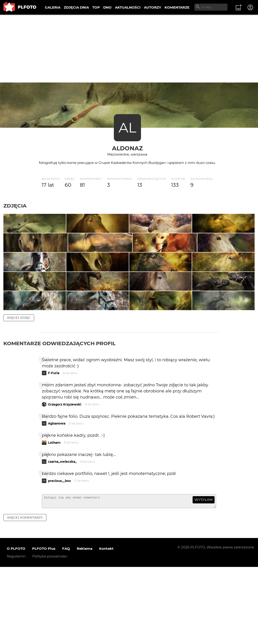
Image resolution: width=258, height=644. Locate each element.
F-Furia (54, 448)
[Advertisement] (129, 49)
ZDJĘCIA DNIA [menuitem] (76, 7)
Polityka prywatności (50, 633)
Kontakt (106, 626)
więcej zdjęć (19, 393)
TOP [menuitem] (96, 7)
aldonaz (127, 148)
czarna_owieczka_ (62, 537)
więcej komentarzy (25, 594)
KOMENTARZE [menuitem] (177, 7)
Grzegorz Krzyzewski (65, 479)
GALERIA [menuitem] (53, 7)
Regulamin (16, 633)
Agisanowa (57, 499)
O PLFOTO (16, 626)
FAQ (66, 626)
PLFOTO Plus (44, 626)
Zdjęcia (15, 206)
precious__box (59, 556)
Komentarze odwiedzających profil (60, 419)
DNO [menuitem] (107, 7)
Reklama (85, 626)
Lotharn (54, 518)
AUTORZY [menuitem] (153, 7)
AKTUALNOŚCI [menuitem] (128, 7)
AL (127, 128)
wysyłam (203, 575)
